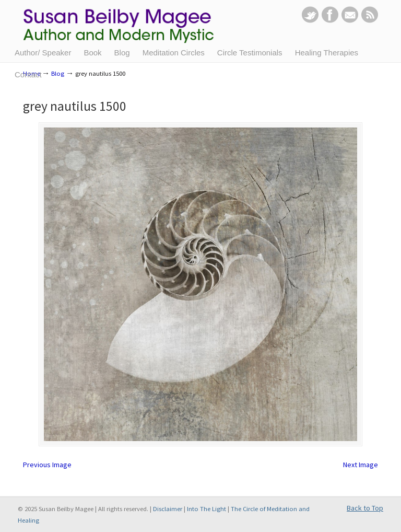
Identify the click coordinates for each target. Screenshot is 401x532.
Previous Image (47, 465)
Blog (58, 73)
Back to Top (365, 508)
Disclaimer (168, 509)
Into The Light (207, 509)
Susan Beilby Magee (126, 29)
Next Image (361, 465)
